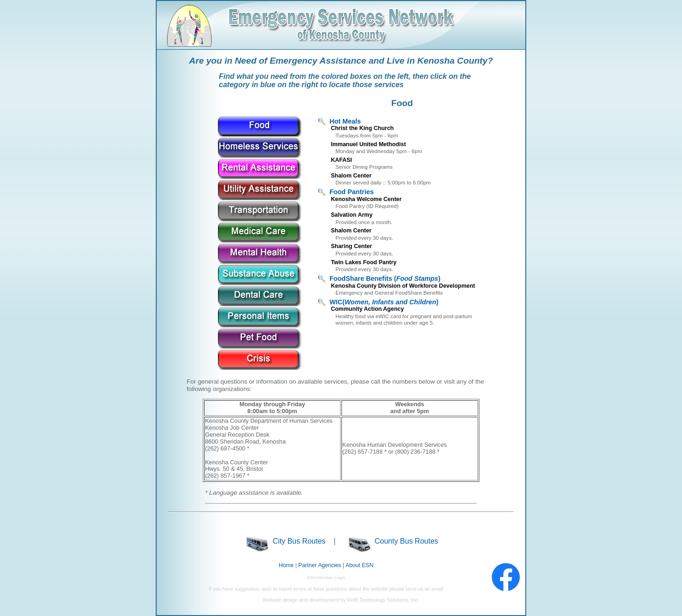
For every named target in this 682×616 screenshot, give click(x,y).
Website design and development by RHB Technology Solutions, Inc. (341, 600)
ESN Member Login (326, 577)
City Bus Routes (286, 541)
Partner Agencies (320, 565)
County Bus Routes (393, 541)
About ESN (360, 565)
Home (286, 565)
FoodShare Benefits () (385, 278)
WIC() (384, 302)
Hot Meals (345, 121)
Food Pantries (352, 192)
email (437, 589)
